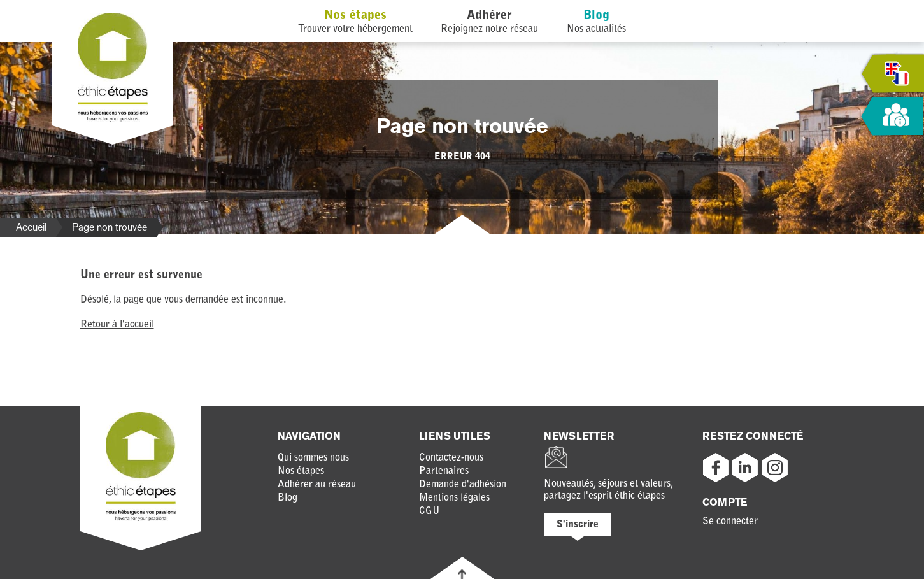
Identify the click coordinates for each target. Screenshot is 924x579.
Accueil (31, 227)
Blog (596, 16)
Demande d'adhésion (463, 485)
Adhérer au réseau (317, 485)
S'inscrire (578, 525)
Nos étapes (355, 16)
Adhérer (489, 16)
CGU (430, 511)
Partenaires (444, 471)
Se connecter (730, 522)
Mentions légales (454, 498)
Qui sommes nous (313, 458)
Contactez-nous (451, 458)
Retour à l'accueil (117, 325)
